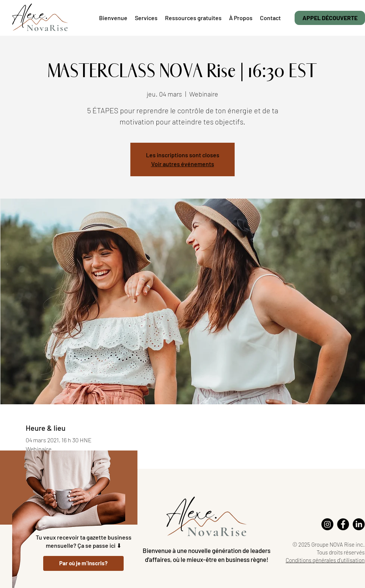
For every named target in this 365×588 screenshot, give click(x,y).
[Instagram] (327, 524)
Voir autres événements (183, 164)
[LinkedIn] (359, 524)
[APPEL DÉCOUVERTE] (330, 18)
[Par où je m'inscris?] (83, 563)
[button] (193, 18)
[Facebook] (343, 524)
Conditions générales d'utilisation (325, 560)
